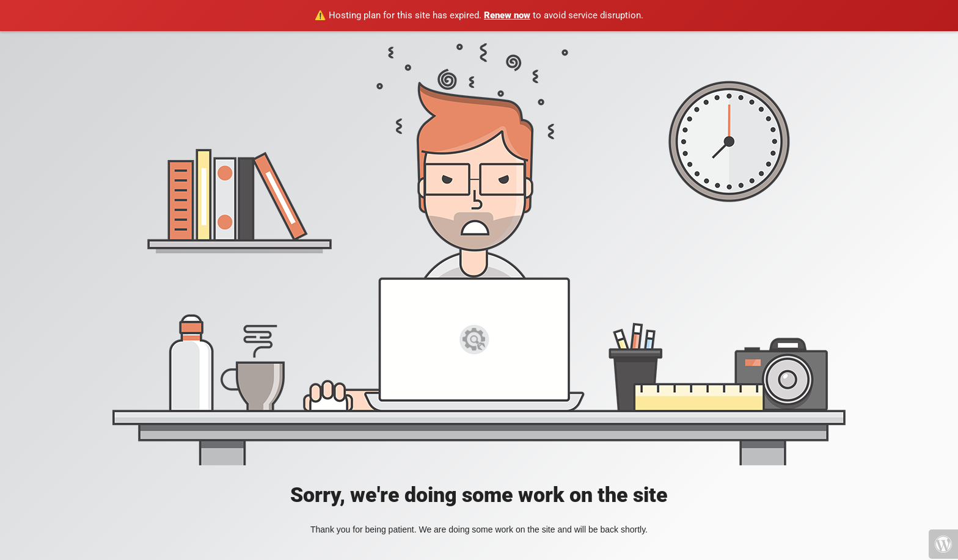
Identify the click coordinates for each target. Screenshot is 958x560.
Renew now (507, 15)
